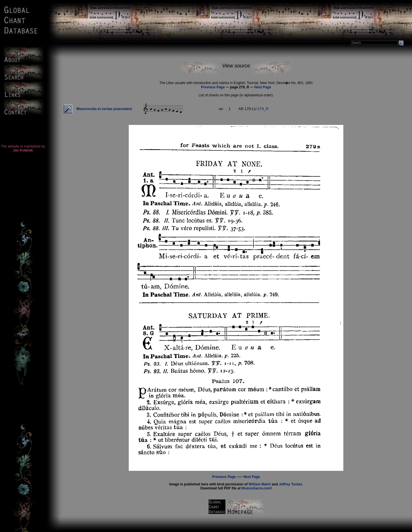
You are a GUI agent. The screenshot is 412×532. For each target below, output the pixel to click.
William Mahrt (260, 484)
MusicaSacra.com (256, 488)
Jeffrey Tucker (291, 484)
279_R (263, 109)
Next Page (263, 87)
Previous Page (213, 87)
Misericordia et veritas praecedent (104, 109)
